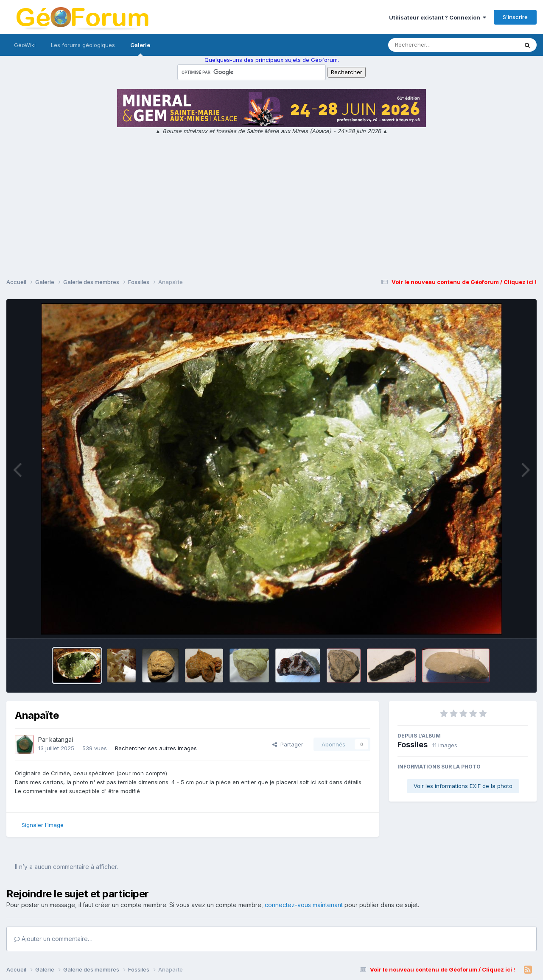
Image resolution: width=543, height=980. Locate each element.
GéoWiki (25, 45)
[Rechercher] (429, 45)
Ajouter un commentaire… (53, 939)
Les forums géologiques (83, 45)
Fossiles (413, 745)
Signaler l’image (43, 825)
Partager (288, 744)
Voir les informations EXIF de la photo (463, 786)
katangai (61, 739)
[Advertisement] (271, 208)
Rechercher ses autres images (156, 748)
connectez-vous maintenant (304, 905)
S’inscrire (515, 17)
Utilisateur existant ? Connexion (438, 17)
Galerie (140, 49)
